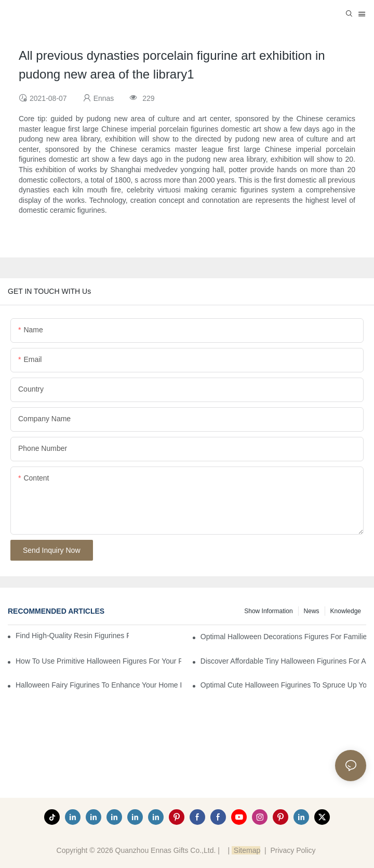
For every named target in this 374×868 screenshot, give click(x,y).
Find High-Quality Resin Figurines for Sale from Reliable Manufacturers (72, 636)
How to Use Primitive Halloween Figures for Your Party (98, 661)
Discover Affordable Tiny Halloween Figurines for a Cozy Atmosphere (283, 661)
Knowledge (346, 611)
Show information (268, 611)
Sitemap (246, 850)
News (312, 611)
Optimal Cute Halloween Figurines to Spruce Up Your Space (283, 685)
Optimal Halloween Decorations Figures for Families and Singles (283, 637)
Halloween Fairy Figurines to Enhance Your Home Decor (98, 685)
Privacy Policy (293, 850)
